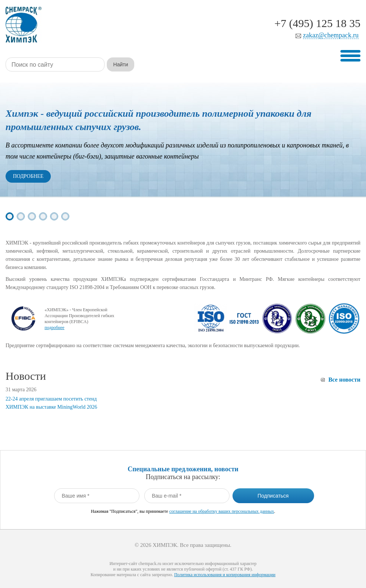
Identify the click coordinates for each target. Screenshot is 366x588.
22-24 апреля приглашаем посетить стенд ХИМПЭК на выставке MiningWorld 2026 (51, 403)
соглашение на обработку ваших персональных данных (221, 511)
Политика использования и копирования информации (225, 575)
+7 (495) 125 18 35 (317, 23)
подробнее (54, 328)
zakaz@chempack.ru (331, 35)
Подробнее (28, 176)
